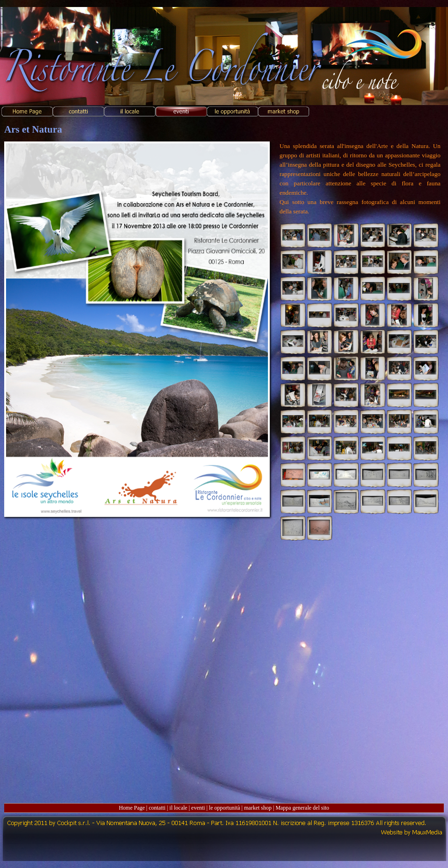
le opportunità (225, 808)
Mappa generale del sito (302, 808)
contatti (157, 808)
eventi (198, 808)
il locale (178, 808)
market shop (258, 808)
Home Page (132, 808)
